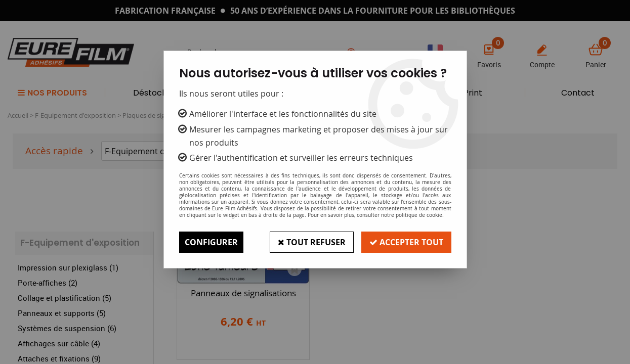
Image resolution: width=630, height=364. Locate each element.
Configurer (211, 242)
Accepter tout (406, 242)
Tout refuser (312, 242)
